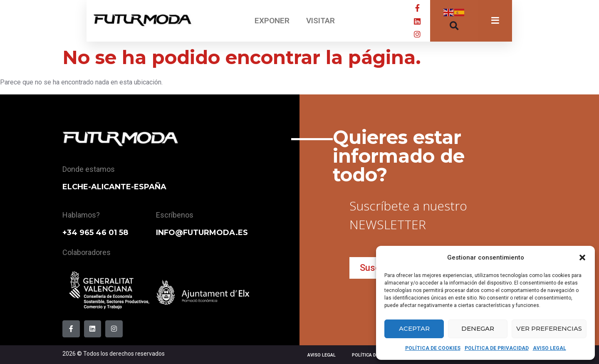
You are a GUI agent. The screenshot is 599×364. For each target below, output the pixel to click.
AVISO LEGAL (549, 348)
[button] (582, 258)
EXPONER (272, 21)
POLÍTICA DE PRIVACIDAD (497, 348)
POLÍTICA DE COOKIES (433, 348)
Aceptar (414, 328)
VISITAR (321, 21)
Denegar (478, 328)
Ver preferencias (549, 328)
